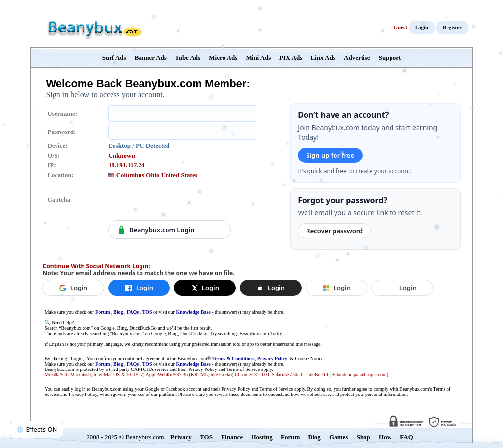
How (385, 437)
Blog (118, 312)
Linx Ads (323, 58)
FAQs (133, 312)
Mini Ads (259, 58)
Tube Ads (188, 58)
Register (452, 27)
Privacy (181, 437)
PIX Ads (291, 58)
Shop (363, 437)
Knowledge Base (193, 312)
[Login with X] (205, 288)
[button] (271, 288)
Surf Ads (114, 58)
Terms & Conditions (234, 358)
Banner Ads (151, 58)
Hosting (262, 437)
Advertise (357, 58)
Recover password (334, 231)
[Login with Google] (73, 288)
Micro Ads (223, 58)
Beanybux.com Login (155, 230)
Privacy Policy (272, 358)
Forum (102, 312)
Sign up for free (330, 155)
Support (390, 58)
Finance (232, 437)
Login (422, 27)
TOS (147, 312)
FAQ (406, 437)
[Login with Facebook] (139, 288)
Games (338, 437)
